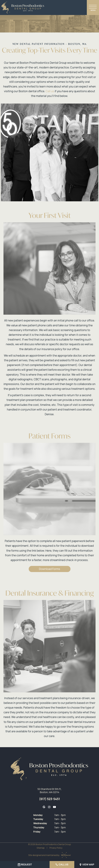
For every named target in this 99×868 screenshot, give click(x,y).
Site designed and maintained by (49, 855)
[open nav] (93, 7)
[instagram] (49, 807)
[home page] (23, 8)
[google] (44, 807)
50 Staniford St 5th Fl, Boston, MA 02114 (50, 791)
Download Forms (49, 569)
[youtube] (54, 807)
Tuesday (38, 819)
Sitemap (41, 848)
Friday (37, 832)
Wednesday (40, 823)
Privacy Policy (56, 848)
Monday (38, 815)
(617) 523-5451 (49, 799)
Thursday (39, 827)
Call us (50, 91)
